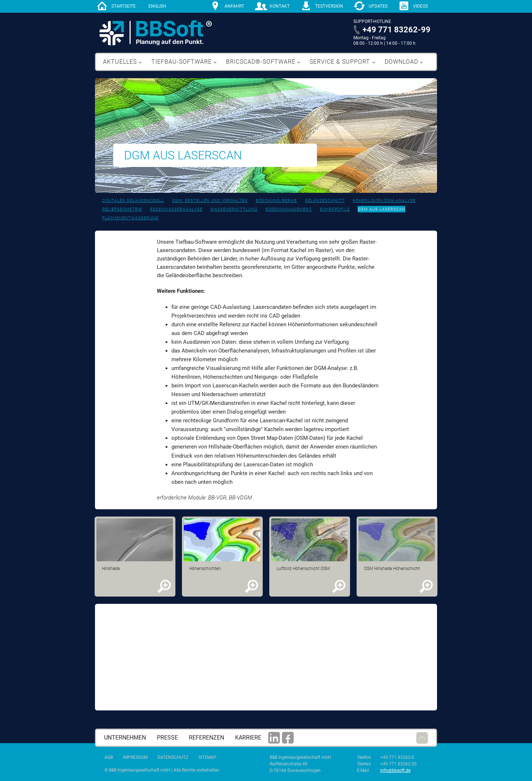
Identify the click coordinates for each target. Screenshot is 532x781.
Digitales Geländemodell (133, 201)
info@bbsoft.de (395, 770)
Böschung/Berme (276, 201)
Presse (167, 738)
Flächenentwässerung (130, 218)
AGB (109, 757)
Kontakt (280, 6)
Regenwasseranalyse (176, 209)
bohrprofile (335, 209)
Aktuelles (120, 62)
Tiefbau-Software (182, 62)
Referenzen (207, 738)
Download (401, 62)
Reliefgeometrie (122, 209)
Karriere (248, 738)
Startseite (124, 6)
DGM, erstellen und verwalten (210, 201)
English (157, 6)
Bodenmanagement (289, 209)
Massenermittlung (234, 209)
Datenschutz (173, 757)
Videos (420, 6)
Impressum (135, 757)
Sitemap (207, 757)
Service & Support (340, 62)
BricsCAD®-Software (261, 62)
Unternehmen (125, 738)
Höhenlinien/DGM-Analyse (384, 201)
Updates (378, 6)
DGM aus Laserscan (382, 209)
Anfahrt (234, 6)
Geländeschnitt (325, 201)
